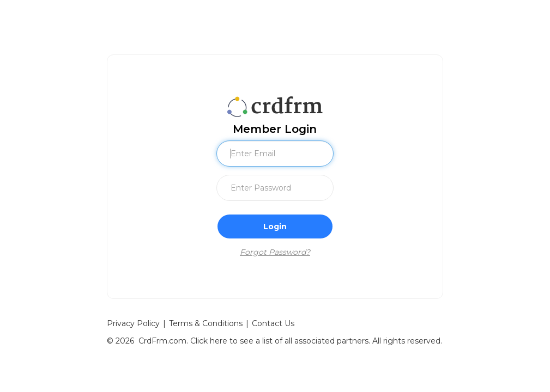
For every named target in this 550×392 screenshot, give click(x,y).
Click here (209, 341)
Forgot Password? (275, 252)
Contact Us (273, 323)
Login (275, 226)
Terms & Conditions (206, 323)
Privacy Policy (133, 323)
